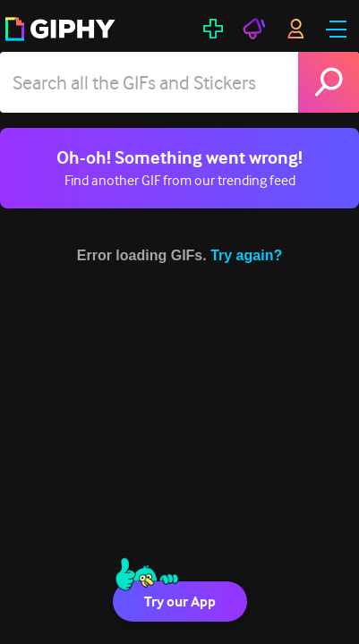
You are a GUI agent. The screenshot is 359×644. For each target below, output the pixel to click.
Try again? (246, 255)
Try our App (180, 602)
